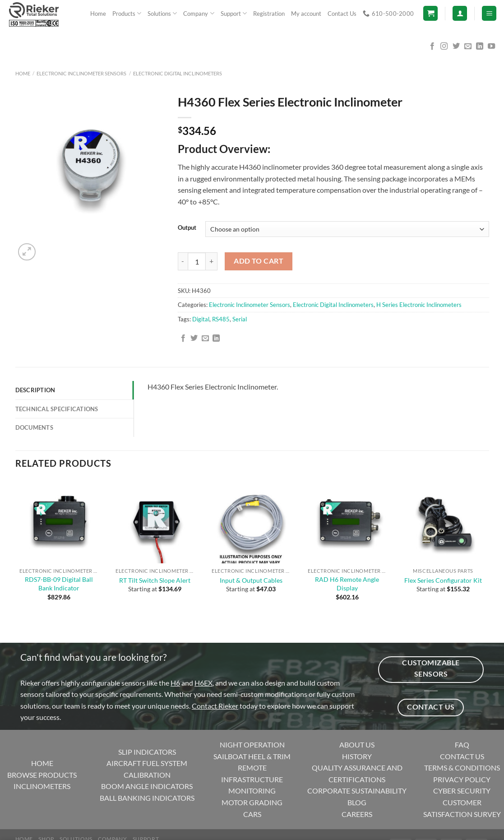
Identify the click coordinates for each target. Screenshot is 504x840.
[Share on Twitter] (194, 339)
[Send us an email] (468, 46)
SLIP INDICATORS (147, 752)
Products (127, 13)
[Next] (49, 247)
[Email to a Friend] (205, 339)
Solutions (162, 13)
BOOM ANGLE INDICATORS (147, 786)
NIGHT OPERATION (252, 745)
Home (98, 14)
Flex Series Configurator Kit (443, 580)
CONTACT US (462, 756)
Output (187, 228)
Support (234, 13)
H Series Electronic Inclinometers (419, 305)
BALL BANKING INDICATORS (147, 798)
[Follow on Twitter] (456, 46)
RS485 (221, 319)
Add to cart (259, 261)
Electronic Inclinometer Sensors (81, 73)
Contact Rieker (215, 706)
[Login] (460, 13)
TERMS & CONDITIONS (462, 768)
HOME (42, 763)
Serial (240, 319)
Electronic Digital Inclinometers (178, 73)
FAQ (462, 745)
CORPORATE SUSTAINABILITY (357, 791)
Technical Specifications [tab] (57, 409)
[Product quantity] (197, 261)
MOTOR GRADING (252, 802)
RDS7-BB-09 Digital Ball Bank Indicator (59, 584)
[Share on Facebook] (183, 339)
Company (199, 13)
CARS (252, 814)
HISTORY (357, 756)
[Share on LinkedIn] (216, 339)
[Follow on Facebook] (432, 46)
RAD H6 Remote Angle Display (347, 584)
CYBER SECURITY (462, 791)
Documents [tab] (34, 427)
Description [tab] (35, 390)
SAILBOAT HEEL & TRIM (252, 756)
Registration (269, 14)
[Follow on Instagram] (444, 46)
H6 (175, 683)
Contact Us (342, 14)
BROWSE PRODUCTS (42, 775)
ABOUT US (357, 745)
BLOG (357, 802)
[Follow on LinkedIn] (480, 46)
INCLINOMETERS (42, 786)
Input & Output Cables (251, 580)
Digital (201, 319)
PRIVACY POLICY (462, 779)
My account (306, 14)
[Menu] (489, 13)
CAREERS (357, 814)
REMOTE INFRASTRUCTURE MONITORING (252, 779)
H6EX (203, 683)
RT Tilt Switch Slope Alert (155, 580)
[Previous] (20, 627)
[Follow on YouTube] (491, 46)
